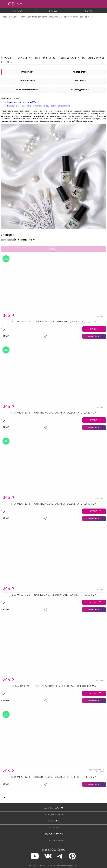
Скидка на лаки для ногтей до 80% (21, 102)
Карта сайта (53, 827)
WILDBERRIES (94, 336)
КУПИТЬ (94, 329)
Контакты (53, 821)
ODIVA (15, 4)
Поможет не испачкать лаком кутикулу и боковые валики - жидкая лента (38, 106)
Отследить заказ (53, 815)
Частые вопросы (54, 834)
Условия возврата (53, 841)
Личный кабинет (54, 808)
